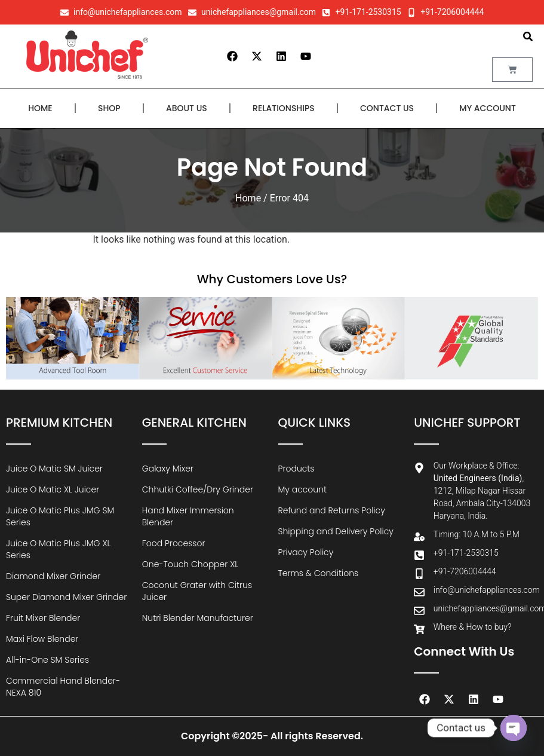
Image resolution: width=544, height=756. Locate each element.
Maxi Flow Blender (42, 639)
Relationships (284, 108)
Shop (109, 108)
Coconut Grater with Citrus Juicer (197, 591)
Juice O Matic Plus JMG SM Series (60, 516)
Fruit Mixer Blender (43, 618)
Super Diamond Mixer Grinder (66, 597)
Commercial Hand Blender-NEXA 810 (63, 687)
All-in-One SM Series (47, 660)
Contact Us (387, 108)
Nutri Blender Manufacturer (198, 618)
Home (40, 108)
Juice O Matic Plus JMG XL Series (58, 549)
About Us (187, 108)
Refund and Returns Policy (332, 510)
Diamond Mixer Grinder (53, 576)
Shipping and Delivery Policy (336, 531)
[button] (528, 36)
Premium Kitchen (59, 423)
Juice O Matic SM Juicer (54, 469)
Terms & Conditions (319, 573)
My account (488, 108)
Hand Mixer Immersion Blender (188, 516)
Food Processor (174, 543)
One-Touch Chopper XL (190, 564)
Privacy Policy (306, 552)
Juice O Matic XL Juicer (53, 489)
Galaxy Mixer (168, 469)
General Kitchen (194, 423)
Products (296, 469)
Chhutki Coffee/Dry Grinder (198, 489)
